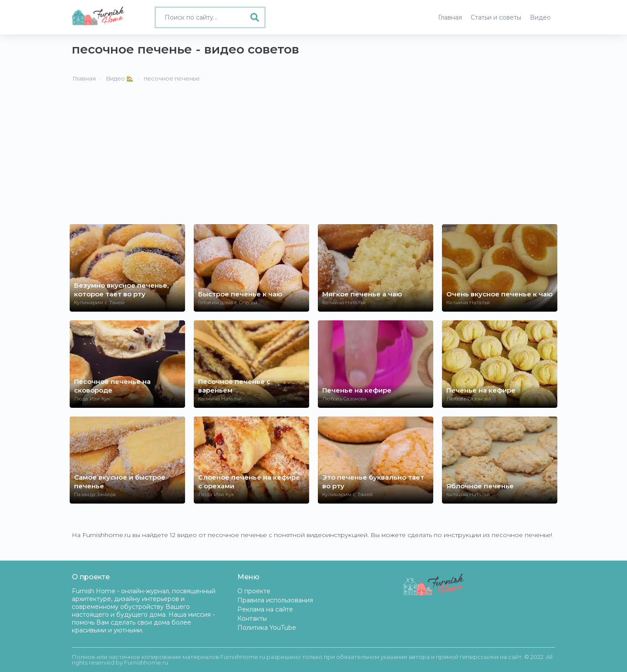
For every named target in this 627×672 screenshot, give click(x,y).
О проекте (254, 591)
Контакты (252, 618)
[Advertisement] (313, 159)
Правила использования (275, 600)
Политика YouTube (267, 628)
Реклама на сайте (265, 609)
